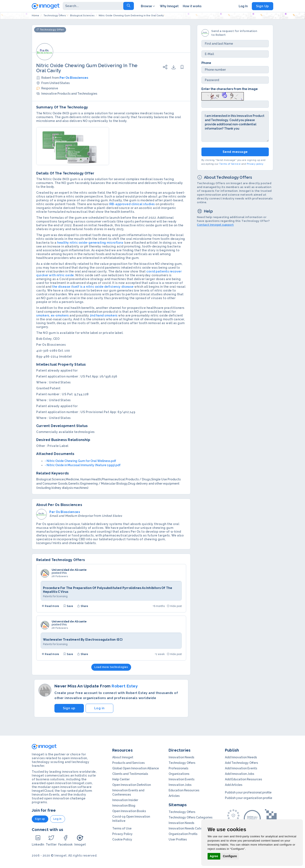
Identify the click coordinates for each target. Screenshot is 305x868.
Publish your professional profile (248, 792)
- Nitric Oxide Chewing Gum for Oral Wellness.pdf (80, 461)
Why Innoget (169, 6)
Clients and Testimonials (130, 774)
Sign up (69, 708)
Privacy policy (255, 164)
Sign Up (263, 6)
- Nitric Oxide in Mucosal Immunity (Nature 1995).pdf (83, 465)
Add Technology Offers (241, 763)
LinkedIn (38, 840)
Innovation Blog (124, 806)
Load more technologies (111, 667)
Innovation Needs (181, 757)
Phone (206, 63)
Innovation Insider (125, 800)
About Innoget (123, 757)
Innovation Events (182, 779)
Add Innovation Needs (241, 757)
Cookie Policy (122, 839)
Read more (50, 606)
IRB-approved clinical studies (132, 204)
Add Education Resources (243, 779)
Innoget (80, 840)
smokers (43, 315)
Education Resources (184, 790)
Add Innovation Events (241, 768)
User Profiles (178, 839)
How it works (192, 6)
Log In (243, 6)
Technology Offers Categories (191, 817)
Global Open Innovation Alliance (136, 768)
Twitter (51, 840)
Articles (174, 796)
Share (83, 606)
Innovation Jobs (180, 785)
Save (68, 606)
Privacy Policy (122, 834)
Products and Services (128, 763)
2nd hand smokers (104, 315)
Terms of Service (230, 164)
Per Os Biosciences (74, 78)
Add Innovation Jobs (240, 774)
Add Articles (234, 785)
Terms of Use (122, 828)
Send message (235, 152)
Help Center (121, 779)
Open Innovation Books (129, 811)
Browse (148, 6)
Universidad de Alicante (69, 570)
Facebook (65, 840)
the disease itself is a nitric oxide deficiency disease (93, 287)
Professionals (178, 768)
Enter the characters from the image (230, 89)
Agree (214, 856)
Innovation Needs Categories (190, 828)
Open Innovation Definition (132, 785)
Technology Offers (182, 763)
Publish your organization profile (249, 798)
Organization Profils (183, 834)
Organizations (179, 774)
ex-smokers (60, 315)
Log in (99, 708)
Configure (230, 856)
